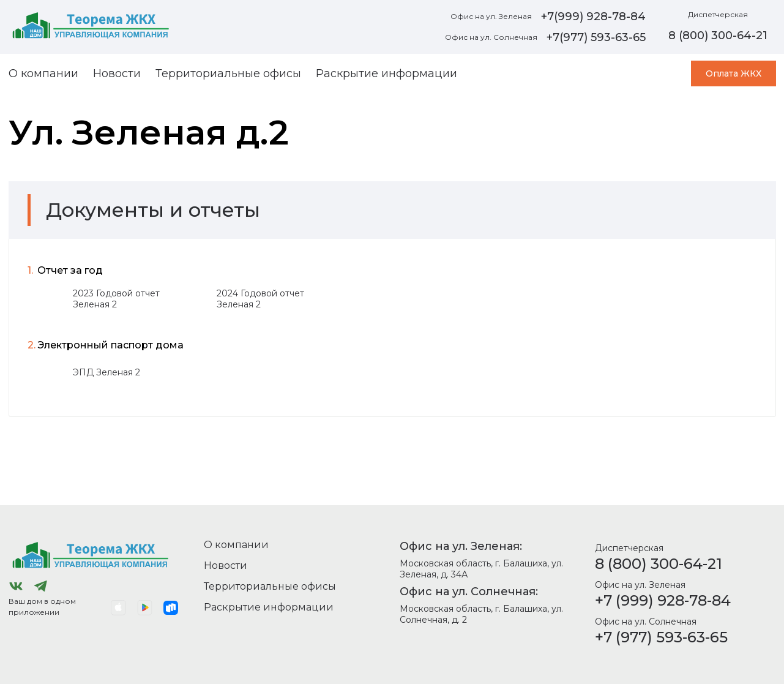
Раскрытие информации (386, 73)
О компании (43, 73)
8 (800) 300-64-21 (659, 564)
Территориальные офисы (228, 73)
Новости (117, 73)
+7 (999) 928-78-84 (663, 600)
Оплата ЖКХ (734, 73)
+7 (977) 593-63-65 (661, 637)
